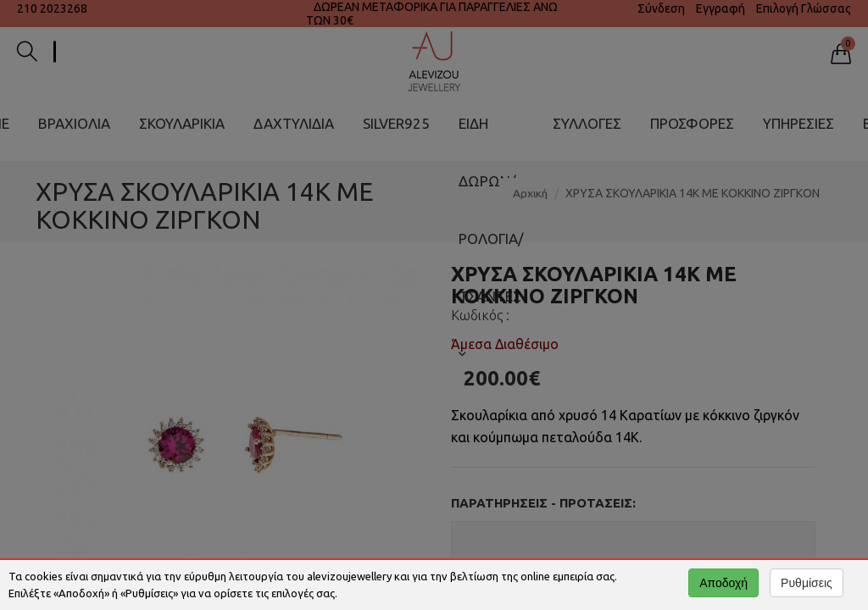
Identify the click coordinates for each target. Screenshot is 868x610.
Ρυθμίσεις (807, 583)
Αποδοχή (723, 583)
